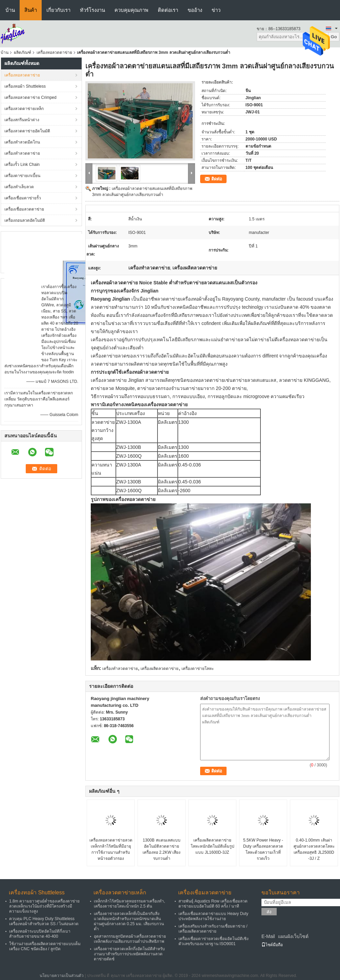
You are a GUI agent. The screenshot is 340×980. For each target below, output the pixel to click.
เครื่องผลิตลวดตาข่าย (160, 669)
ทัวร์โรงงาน (92, 10)
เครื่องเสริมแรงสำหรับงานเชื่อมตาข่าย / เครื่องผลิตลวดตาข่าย (213, 929)
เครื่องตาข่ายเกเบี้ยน (22, 176)
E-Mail (268, 936)
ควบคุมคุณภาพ (131, 10)
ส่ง (269, 912)
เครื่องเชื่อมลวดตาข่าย (24, 209)
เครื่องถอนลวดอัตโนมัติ (25, 220)
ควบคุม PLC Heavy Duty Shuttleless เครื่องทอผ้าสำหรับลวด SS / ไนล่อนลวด (44, 921)
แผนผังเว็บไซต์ (293, 936)
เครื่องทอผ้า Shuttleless (25, 86)
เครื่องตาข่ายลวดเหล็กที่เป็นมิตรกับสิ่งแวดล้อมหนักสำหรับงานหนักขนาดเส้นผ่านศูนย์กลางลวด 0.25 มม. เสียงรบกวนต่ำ (129, 921)
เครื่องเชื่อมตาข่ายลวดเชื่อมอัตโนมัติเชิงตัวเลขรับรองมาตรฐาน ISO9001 (214, 941)
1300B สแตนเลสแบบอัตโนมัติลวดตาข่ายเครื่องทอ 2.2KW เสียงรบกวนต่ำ (162, 849)
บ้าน (10, 10)
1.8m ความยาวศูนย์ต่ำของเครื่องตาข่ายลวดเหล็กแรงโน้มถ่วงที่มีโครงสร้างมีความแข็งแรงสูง (44, 906)
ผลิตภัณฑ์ (23, 52)
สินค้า (31, 10)
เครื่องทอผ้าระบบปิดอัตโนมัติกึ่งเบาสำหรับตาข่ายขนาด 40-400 (40, 934)
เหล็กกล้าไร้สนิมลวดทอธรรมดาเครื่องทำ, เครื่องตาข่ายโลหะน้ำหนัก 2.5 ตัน (129, 904)
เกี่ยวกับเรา (58, 10)
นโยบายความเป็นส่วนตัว (62, 976)
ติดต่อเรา (168, 10)
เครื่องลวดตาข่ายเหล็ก (24, 109)
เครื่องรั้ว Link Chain (22, 165)
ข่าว (216, 10)
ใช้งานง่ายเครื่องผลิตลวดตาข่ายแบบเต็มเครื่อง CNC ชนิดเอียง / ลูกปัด (45, 946)
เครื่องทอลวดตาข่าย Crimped (30, 97)
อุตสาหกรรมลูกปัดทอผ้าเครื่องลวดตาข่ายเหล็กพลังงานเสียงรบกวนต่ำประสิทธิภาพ (130, 939)
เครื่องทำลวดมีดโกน (22, 142)
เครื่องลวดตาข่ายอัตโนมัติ (27, 131)
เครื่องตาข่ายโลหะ (198, 669)
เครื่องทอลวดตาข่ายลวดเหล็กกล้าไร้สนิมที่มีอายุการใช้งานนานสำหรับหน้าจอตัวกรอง (111, 849)
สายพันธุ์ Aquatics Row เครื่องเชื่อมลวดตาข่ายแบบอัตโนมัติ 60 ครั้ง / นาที (213, 904)
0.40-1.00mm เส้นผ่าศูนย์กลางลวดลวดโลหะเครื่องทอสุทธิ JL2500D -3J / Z (314, 849)
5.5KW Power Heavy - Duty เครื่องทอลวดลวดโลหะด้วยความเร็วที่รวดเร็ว (263, 849)
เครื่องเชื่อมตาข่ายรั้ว (23, 198)
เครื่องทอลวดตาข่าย (54, 52)
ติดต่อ (217, 179)
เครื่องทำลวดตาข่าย (22, 153)
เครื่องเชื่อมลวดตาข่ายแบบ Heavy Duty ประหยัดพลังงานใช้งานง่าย (213, 916)
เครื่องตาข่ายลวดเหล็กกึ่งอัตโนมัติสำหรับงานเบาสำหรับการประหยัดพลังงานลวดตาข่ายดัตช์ (129, 954)
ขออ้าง (195, 10)
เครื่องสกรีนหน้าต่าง (22, 120)
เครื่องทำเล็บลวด (19, 187)
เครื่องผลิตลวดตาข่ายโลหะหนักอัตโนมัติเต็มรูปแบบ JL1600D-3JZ (212, 846)
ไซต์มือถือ (272, 945)
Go (334, 37)
